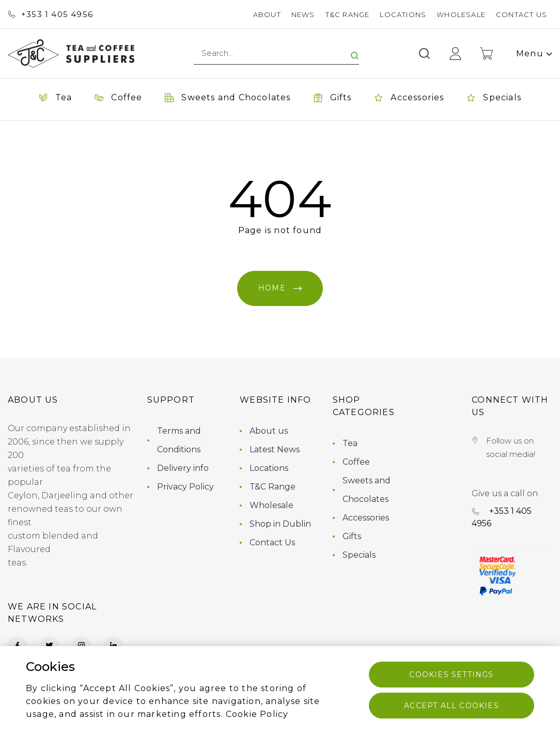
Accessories (366, 518)
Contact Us (522, 14)
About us (269, 431)
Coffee (356, 462)
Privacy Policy (185, 487)
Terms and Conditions (179, 440)
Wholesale (461, 14)
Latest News (275, 449)
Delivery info (183, 468)
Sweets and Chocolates (367, 490)
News (303, 14)
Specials (359, 555)
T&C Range (348, 14)
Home (280, 288)
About (267, 14)
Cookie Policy (257, 714)
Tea (350, 443)
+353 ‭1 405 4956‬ (50, 14)
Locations (403, 14)
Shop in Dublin (280, 524)
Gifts (352, 536)
